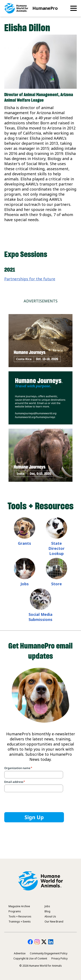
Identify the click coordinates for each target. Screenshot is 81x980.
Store (56, 584)
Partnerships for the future (30, 279)
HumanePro (45, 8)
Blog (47, 911)
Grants (25, 543)
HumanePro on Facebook (30, 942)
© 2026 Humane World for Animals (41, 966)
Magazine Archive (19, 906)
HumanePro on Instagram (37, 942)
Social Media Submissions (40, 617)
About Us (50, 916)
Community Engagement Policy (49, 953)
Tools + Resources (20, 916)
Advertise (20, 953)
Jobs (25, 584)
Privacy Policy (59, 958)
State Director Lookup (56, 548)
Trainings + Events (20, 922)
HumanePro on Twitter (44, 942)
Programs (15, 911)
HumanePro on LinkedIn (51, 942)
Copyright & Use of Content (30, 958)
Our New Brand (54, 922)
